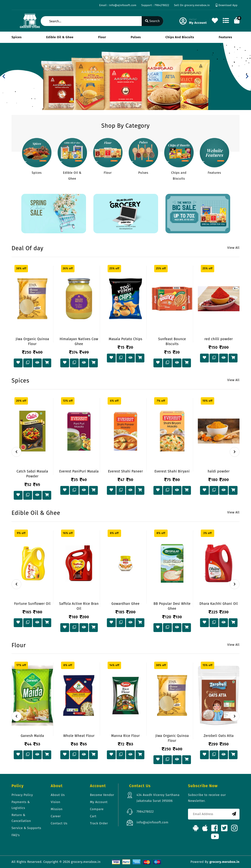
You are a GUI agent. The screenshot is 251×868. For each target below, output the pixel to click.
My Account (99, 802)
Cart (93, 816)
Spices (17, 37)
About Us (58, 795)
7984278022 (145, 812)
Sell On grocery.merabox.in (192, 5)
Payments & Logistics (21, 805)
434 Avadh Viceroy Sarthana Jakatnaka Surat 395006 (158, 798)
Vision (56, 802)
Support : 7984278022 (155, 5)
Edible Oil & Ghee (60, 37)
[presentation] (16, 452)
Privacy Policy (22, 795)
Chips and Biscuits (180, 37)
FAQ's (16, 835)
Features (225, 37)
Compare (97, 809)
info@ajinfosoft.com (152, 822)
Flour (102, 37)
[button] (4, 76)
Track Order (99, 823)
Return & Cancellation (21, 818)
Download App (227, 5)
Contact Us (59, 823)
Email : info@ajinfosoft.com (118, 5)
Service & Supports (26, 828)
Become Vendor (102, 795)
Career (56, 816)
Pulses (136, 37)
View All (233, 248)
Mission (57, 809)
